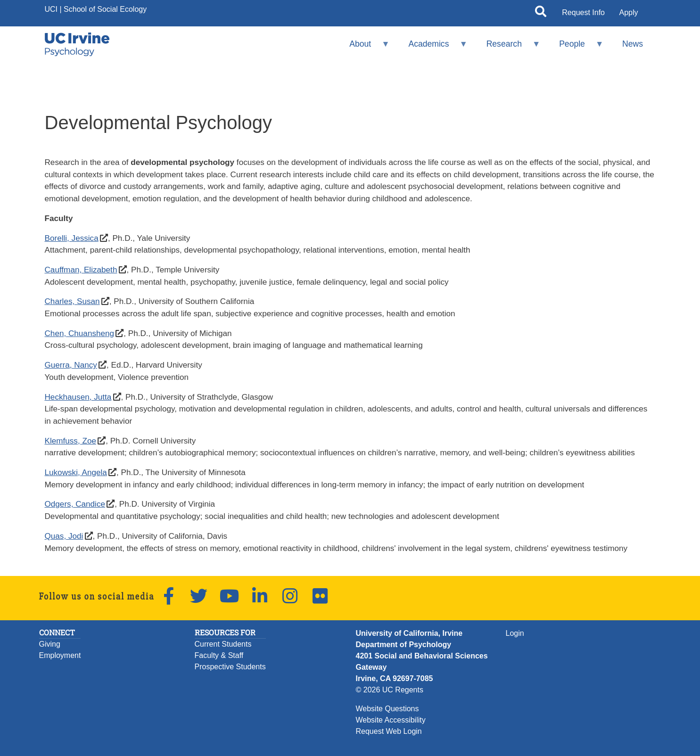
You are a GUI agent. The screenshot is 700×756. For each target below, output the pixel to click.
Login (515, 633)
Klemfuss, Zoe (70, 441)
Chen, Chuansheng (80, 333)
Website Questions (387, 709)
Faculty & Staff (219, 655)
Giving (50, 644)
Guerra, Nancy (71, 365)
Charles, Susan (72, 301)
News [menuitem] (633, 44)
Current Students (223, 644)
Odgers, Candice (75, 504)
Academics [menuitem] (432, 48)
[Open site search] (541, 13)
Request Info (583, 12)
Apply (628, 12)
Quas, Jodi (64, 536)
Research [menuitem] (507, 48)
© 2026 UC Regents (390, 690)
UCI (51, 9)
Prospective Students (230, 667)
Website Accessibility (391, 720)
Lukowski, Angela (76, 472)
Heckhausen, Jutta (78, 397)
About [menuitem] (363, 48)
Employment (60, 655)
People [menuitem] (575, 48)
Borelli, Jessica (72, 238)
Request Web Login (389, 731)
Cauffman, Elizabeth (81, 270)
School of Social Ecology (105, 9)
